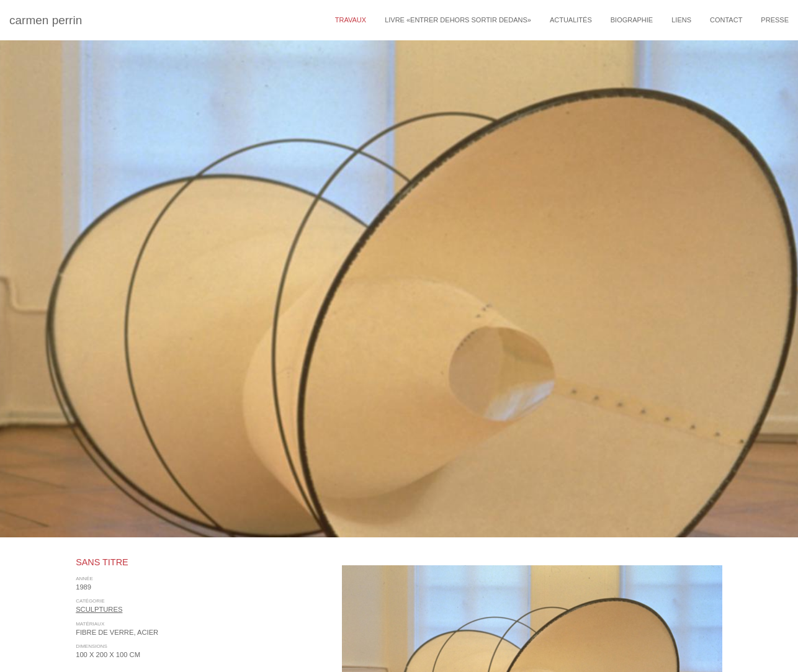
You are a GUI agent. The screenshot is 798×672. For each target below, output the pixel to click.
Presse (775, 20)
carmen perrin (46, 20)
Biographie (632, 20)
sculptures (99, 609)
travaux (351, 20)
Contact (726, 20)
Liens (681, 20)
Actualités (571, 20)
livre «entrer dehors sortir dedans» (458, 20)
